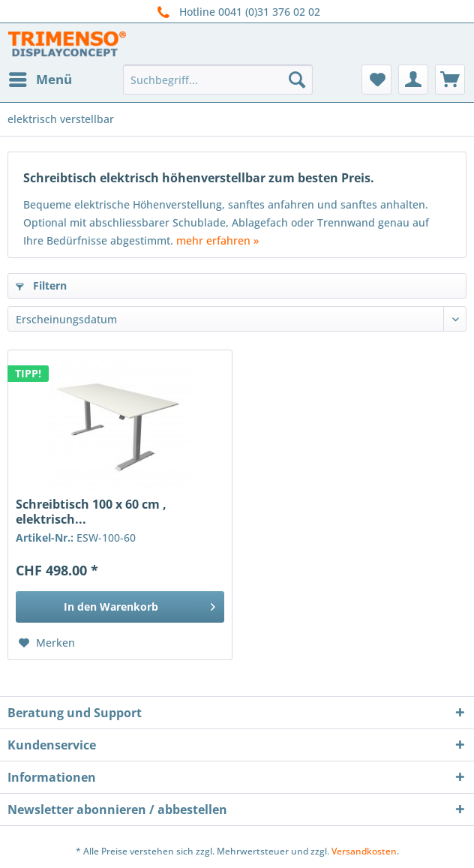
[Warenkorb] (450, 80)
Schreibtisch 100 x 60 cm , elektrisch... (91, 512)
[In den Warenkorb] (120, 607)
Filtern (41, 285)
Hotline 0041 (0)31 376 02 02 (237, 12)
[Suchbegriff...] (218, 80)
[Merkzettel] (376, 80)
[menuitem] (40, 80)
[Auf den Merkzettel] (47, 643)
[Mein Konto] (413, 80)
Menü (40, 78)
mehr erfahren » (217, 240)
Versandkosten (364, 851)
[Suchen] (297, 80)
